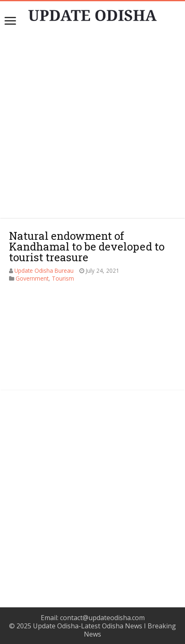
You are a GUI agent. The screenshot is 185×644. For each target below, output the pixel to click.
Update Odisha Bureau (44, 270)
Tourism (63, 278)
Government (32, 278)
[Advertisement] (92, 488)
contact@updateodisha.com (102, 618)
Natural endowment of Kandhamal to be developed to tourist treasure (87, 246)
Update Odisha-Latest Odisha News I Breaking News (104, 630)
